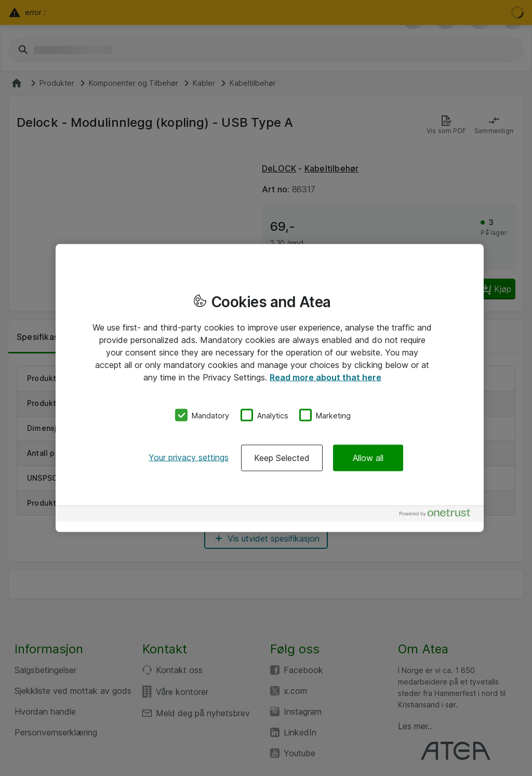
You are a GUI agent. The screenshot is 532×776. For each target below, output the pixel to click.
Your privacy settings (189, 457)
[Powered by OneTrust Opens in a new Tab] (439, 515)
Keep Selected (282, 458)
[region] (270, 388)
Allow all (368, 458)
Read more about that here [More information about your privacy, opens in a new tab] (325, 377)
